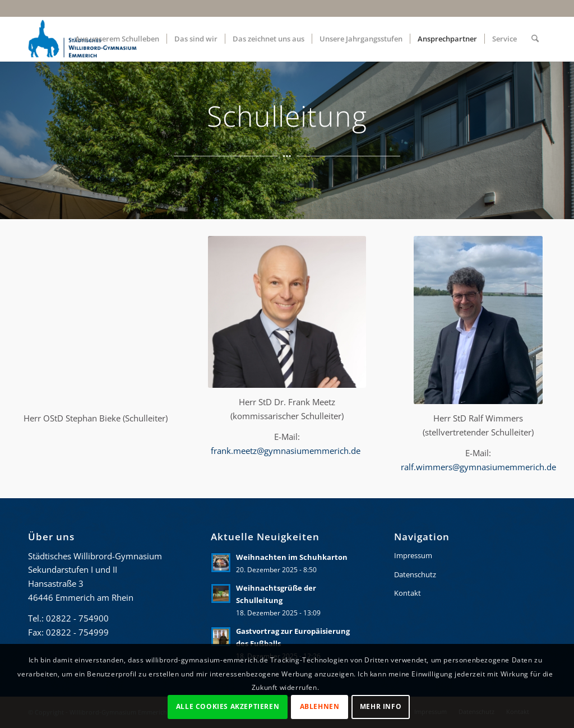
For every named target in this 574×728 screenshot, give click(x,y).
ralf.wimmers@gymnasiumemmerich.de (478, 467)
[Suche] (535, 39)
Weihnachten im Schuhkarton (292, 557)
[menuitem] (117, 39)
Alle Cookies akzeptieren (228, 706)
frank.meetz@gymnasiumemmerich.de (287, 451)
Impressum (413, 555)
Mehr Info (381, 706)
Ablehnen (320, 706)
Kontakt (408, 593)
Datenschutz (415, 574)
